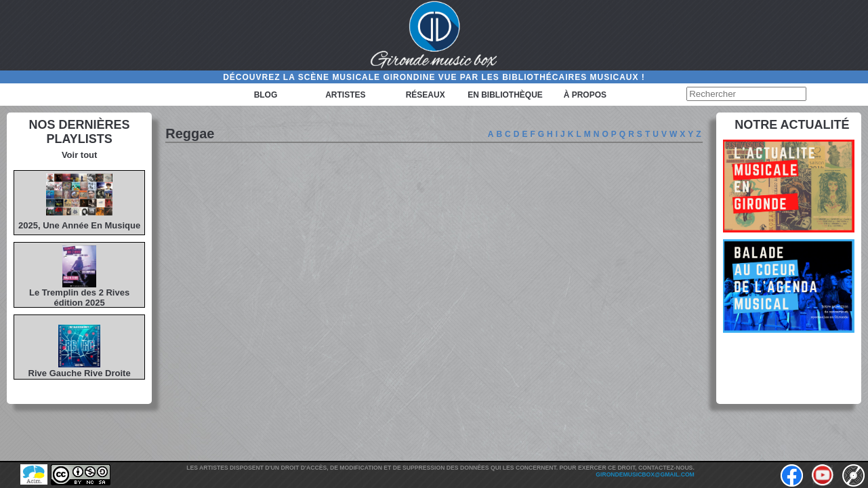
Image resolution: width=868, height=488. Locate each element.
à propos (585, 95)
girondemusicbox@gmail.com (645, 474)
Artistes (345, 95)
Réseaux (426, 95)
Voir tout (79, 155)
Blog (266, 95)
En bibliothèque (505, 95)
